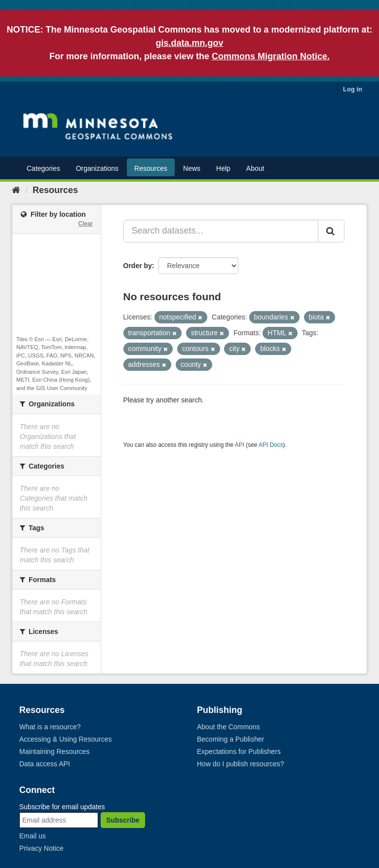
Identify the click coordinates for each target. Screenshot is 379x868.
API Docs (271, 445)
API (240, 445)
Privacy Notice (41, 848)
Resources (151, 168)
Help (223, 168)
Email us (33, 836)
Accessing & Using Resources (66, 739)
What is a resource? (50, 727)
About (255, 168)
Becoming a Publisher (230, 739)
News (192, 168)
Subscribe (123, 820)
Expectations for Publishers (239, 751)
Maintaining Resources (54, 751)
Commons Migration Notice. (271, 56)
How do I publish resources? (241, 764)
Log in (353, 89)
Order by (138, 266)
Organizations (97, 168)
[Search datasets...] (221, 231)
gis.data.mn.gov (189, 43)
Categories (43, 168)
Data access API (45, 764)
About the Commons (228, 727)
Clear (85, 224)
